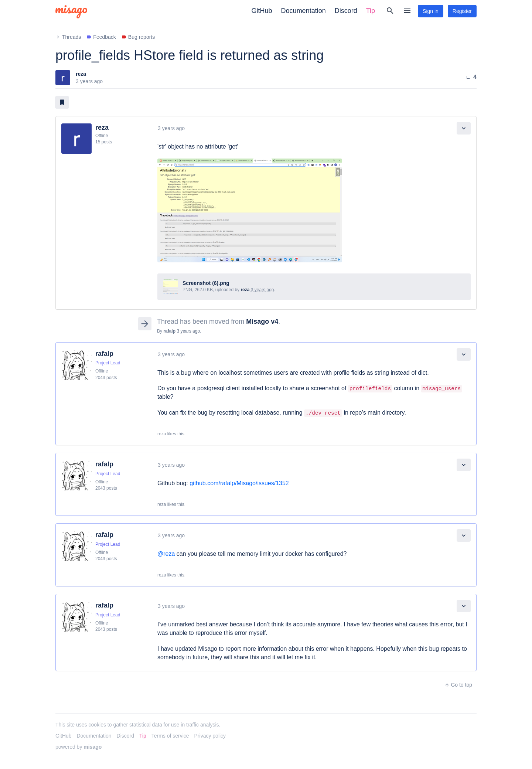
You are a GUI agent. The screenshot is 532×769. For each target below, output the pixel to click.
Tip (371, 11)
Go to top (458, 685)
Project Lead (108, 363)
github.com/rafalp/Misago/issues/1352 (239, 483)
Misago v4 (262, 321)
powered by (79, 747)
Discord (346, 11)
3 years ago (171, 128)
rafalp (169, 331)
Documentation (303, 11)
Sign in (431, 11)
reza (81, 74)
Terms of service (170, 736)
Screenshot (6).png (206, 283)
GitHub (262, 11)
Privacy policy (210, 736)
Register (462, 11)
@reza (166, 554)
